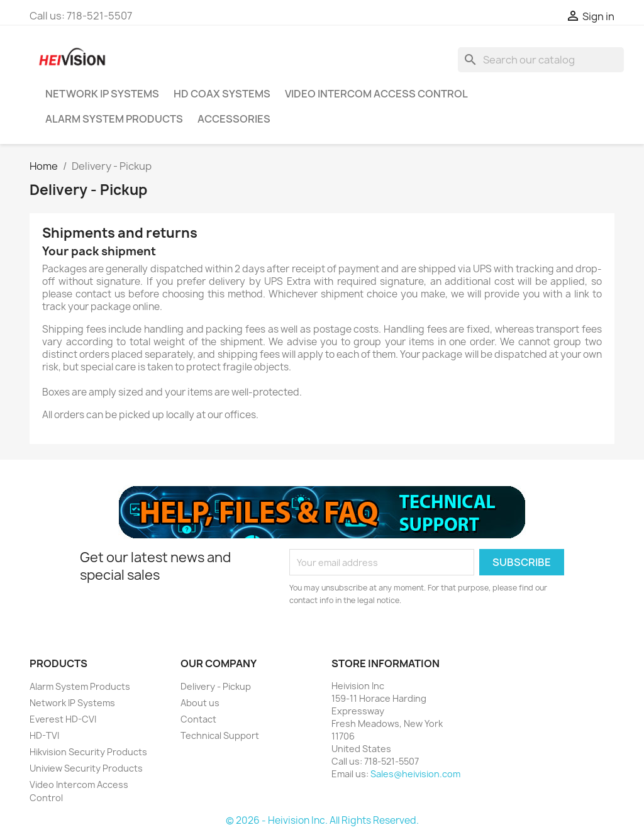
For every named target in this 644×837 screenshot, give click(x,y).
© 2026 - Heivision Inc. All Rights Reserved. (322, 820)
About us (200, 703)
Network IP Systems (102, 94)
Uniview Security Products (86, 768)
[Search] (541, 60)
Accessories (234, 119)
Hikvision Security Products (88, 752)
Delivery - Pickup (216, 686)
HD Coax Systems (222, 94)
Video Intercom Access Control (376, 94)
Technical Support (220, 735)
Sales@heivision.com (415, 774)
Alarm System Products (114, 119)
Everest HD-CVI (63, 719)
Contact (198, 719)
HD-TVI (44, 735)
